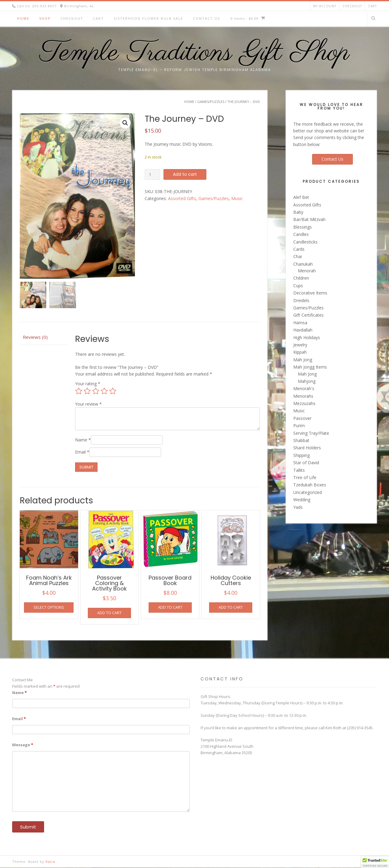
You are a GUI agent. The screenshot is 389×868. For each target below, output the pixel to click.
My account (325, 6)
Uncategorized (308, 492)
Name (83, 440)
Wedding (302, 500)
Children (301, 278)
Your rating (88, 384)
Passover (302, 418)
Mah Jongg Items (310, 367)
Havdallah (303, 330)
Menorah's (304, 388)
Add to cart (185, 174)
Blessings (303, 227)
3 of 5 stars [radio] (96, 391)
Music (237, 198)
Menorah (307, 271)
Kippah (300, 352)
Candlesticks (305, 242)
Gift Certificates (308, 315)
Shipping (301, 455)
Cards (299, 249)
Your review (88, 404)
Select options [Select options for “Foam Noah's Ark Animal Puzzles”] (49, 608)
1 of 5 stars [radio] (79, 391)
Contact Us (207, 18)
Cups (298, 286)
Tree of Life (305, 477)
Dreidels (301, 300)
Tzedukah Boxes (310, 485)
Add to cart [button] (109, 613)
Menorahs (303, 396)
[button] (125, 123)
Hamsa (300, 323)
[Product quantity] (152, 174)
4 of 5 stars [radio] (104, 391)
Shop (45, 18)
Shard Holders (307, 448)
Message (23, 745)
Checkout (352, 6)
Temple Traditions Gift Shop (195, 53)
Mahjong (307, 381)
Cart (372, 6)
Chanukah (303, 264)
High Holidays (307, 337)
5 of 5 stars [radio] (113, 391)
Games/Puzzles (211, 102)
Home (23, 18)
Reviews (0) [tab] (35, 337)
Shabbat (301, 440)
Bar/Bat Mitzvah (309, 219)
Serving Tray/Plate (311, 433)
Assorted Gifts (182, 198)
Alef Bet (301, 197)
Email (82, 452)
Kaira (50, 861)
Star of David (306, 463)
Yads (298, 507)
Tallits (299, 470)
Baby (298, 212)
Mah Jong (303, 360)
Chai (298, 256)
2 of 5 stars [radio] (87, 391)
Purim (299, 425)
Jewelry (300, 345)
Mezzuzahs (304, 403)
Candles (301, 234)
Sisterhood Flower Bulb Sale (148, 18)
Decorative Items (310, 293)
